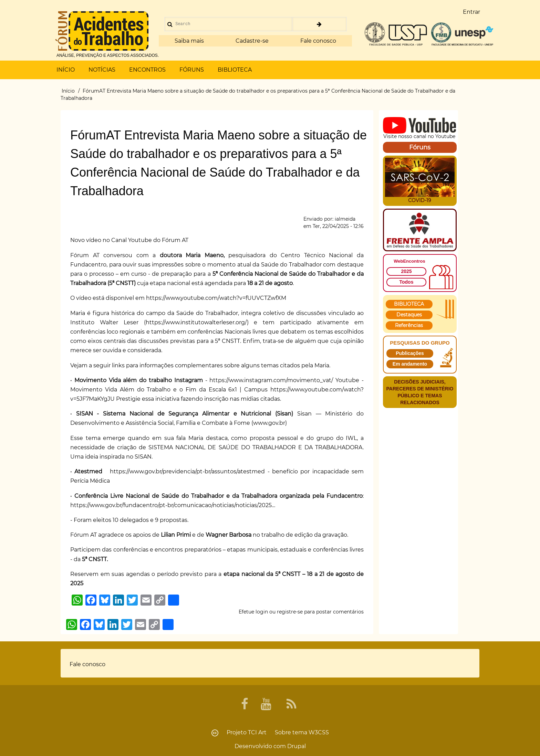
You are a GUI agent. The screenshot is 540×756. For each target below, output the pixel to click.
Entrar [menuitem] (471, 12)
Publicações (410, 353)
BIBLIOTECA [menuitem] (235, 70)
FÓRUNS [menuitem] (192, 70)
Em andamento (410, 364)
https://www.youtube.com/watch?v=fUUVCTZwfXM (216, 298)
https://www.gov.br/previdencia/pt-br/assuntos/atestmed (187, 471)
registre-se (290, 612)
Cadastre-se (252, 41)
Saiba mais (189, 41)
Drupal (297, 746)
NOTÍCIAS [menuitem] (102, 70)
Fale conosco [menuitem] (87, 664)
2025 (406, 271)
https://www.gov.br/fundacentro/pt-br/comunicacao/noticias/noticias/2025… (173, 505)
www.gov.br (269, 423)
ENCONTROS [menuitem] (147, 70)
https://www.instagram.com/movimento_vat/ (271, 380)
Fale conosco (318, 41)
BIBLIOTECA (409, 304)
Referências (409, 325)
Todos (407, 282)
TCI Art (257, 732)
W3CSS (319, 732)
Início (68, 91)
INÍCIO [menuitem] (66, 70)
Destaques (409, 315)
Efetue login (253, 612)
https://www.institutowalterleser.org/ (196, 322)
